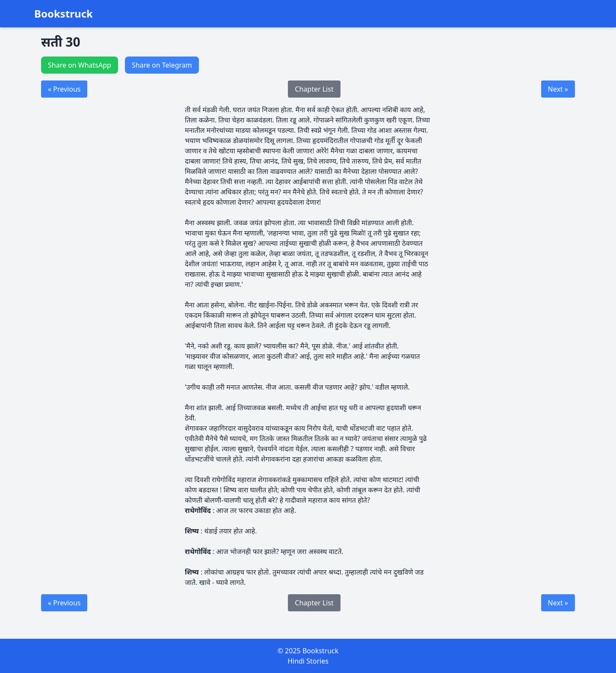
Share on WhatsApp (80, 65)
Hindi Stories (308, 661)
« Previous (64, 89)
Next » (558, 89)
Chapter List (314, 89)
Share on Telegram (162, 65)
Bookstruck (64, 14)
